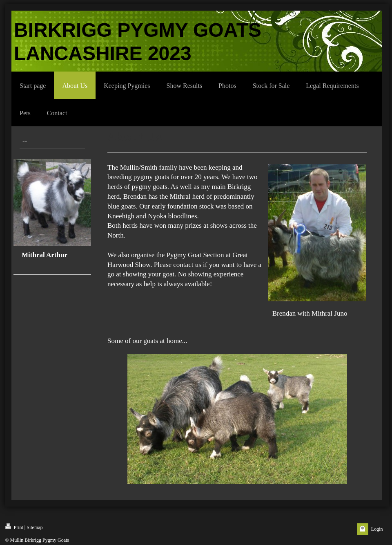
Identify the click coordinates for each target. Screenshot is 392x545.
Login (377, 529)
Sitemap (35, 527)
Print (14, 527)
